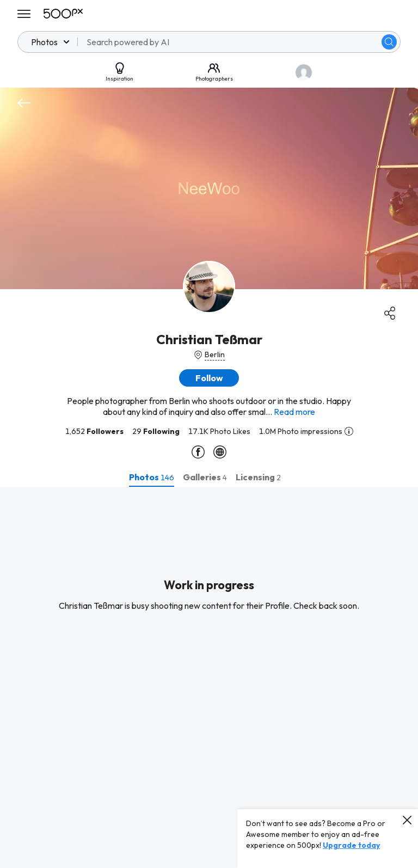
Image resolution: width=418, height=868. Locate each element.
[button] (209, 378)
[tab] (152, 477)
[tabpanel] (209, 677)
